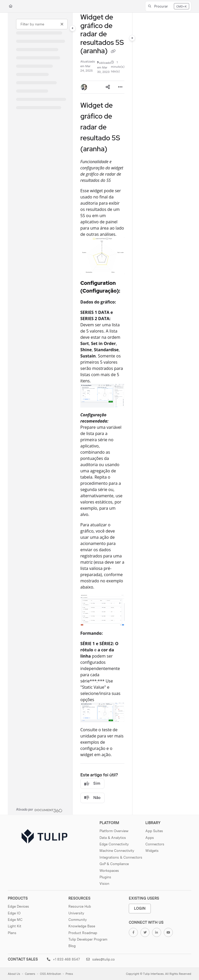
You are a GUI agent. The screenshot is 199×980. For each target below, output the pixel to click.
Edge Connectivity (114, 844)
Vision (104, 884)
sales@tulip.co (101, 959)
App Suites (154, 831)
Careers (30, 974)
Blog (72, 946)
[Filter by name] (42, 24)
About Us (14, 974)
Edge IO (14, 913)
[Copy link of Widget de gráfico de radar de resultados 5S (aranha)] (113, 51)
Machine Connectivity (117, 851)
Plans (12, 933)
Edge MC (15, 920)
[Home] (11, 6)
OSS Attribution (50, 974)
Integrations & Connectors (121, 857)
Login (140, 908)
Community (78, 920)
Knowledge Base (82, 926)
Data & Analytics (113, 838)
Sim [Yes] (92, 784)
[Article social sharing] (108, 87)
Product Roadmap (83, 933)
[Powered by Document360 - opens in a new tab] (39, 810)
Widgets (152, 851)
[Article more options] (120, 87)
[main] (102, 414)
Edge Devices (18, 906)
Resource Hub (80, 906)
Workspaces (109, 871)
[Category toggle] (73, 28)
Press (69, 974)
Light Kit (15, 926)
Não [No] (93, 798)
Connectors (155, 844)
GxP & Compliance (114, 864)
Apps (150, 838)
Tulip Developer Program (88, 939)
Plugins (105, 877)
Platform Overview (114, 831)
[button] (168, 6)
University (76, 913)
